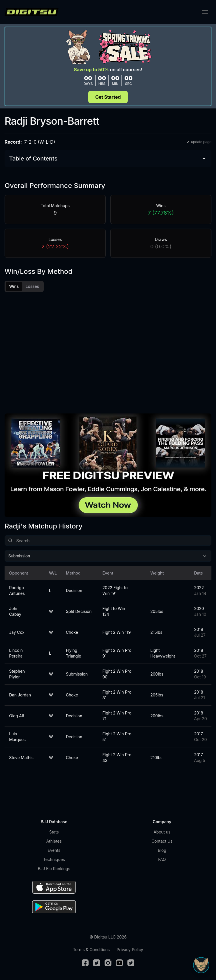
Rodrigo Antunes (17, 590)
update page (199, 142)
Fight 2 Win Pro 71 (117, 716)
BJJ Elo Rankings (54, 869)
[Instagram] (108, 963)
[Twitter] (97, 963)
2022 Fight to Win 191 (115, 590)
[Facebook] (85, 963)
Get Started (108, 97)
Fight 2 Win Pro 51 (117, 737)
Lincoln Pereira (16, 653)
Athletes (54, 841)
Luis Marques (17, 737)
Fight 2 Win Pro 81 (117, 695)
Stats (54, 832)
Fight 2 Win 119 (117, 632)
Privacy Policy (130, 950)
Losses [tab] (32, 286)
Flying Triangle (74, 653)
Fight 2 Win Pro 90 (117, 674)
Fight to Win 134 (114, 611)
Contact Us (162, 841)
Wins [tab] (14, 286)
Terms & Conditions (91, 950)
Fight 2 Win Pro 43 (117, 758)
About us (162, 832)
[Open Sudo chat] (201, 965)
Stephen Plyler (17, 674)
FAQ (162, 859)
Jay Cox (17, 632)
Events (54, 850)
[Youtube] (119, 963)
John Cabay (15, 611)
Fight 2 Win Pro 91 (117, 653)
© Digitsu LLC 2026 (108, 937)
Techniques (54, 859)
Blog (162, 850)
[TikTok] (131, 963)
